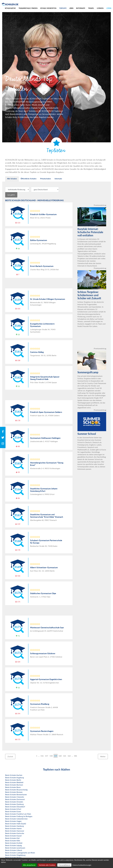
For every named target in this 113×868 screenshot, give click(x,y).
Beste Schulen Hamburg (14, 826)
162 (69, 756)
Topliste (63, 8)
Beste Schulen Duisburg (14, 804)
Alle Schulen (12, 179)
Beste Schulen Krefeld (14, 843)
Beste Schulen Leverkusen (15, 848)
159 (56, 756)
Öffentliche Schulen (29, 179)
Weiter (103, 756)
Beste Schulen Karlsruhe (15, 833)
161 (65, 756)
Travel (91, 8)
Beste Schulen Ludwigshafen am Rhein (20, 853)
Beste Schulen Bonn (13, 787)
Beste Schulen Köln (13, 841)
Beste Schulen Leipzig (13, 845)
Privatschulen (46, 179)
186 (75, 756)
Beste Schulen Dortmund (15, 799)
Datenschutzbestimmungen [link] (82, 865)
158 (51, 756)
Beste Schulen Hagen (13, 821)
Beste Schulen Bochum (14, 785)
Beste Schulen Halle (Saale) (16, 824)
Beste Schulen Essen (13, 811)
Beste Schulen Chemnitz (15, 797)
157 (47, 756)
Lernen (100, 8)
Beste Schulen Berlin (13, 780)
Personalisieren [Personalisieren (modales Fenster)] (64, 865)
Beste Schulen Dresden (14, 802)
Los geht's (11, 195)
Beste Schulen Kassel (13, 836)
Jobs (71, 8)
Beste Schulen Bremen (14, 792)
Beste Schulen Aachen (14, 775)
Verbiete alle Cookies (47, 865)
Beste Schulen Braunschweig (16, 790)
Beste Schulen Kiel (12, 838)
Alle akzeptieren (29, 865)
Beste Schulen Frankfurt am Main (18, 814)
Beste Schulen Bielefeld (14, 782)
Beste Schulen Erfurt (13, 809)
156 (42, 756)
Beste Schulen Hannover (15, 831)
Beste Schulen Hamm (13, 828)
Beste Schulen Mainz (13, 857)
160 (60, 756)
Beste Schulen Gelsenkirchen (16, 819)
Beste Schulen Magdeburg (15, 855)
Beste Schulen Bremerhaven (16, 794)
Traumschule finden (28, 8)
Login (109, 8)
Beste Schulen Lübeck (14, 850)
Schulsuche (10, 8)
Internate (81, 8)
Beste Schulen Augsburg (15, 777)
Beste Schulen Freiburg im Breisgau (19, 816)
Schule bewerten (48, 8)
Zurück (10, 756)
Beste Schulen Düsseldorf (15, 807)
